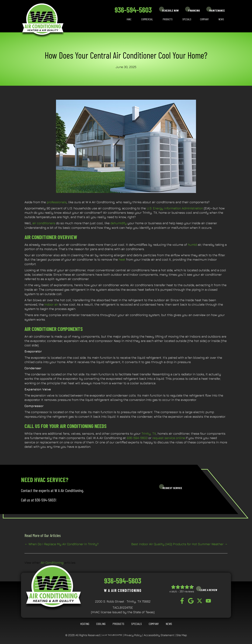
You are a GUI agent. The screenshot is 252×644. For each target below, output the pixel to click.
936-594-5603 (133, 10)
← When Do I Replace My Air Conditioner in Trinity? (62, 544)
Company (204, 19)
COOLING (101, 624)
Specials (187, 19)
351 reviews (187, 591)
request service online (169, 438)
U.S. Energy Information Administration (175, 208)
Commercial (147, 19)
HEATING (85, 624)
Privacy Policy (133, 635)
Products (168, 19)
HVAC (129, 19)
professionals (57, 202)
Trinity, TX (149, 434)
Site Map (182, 635)
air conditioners (44, 223)
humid (192, 245)
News (221, 19)
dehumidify (119, 223)
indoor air (51, 304)
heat (122, 259)
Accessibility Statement (159, 635)
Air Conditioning (52, 563)
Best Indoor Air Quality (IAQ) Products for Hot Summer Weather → (179, 544)
